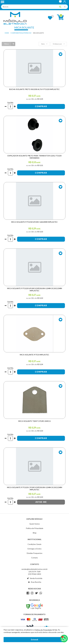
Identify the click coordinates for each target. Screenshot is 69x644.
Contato (34, 558)
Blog (35, 533)
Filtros (10, 44)
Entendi (34, 639)
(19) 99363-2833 (35, 574)
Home (7, 33)
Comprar (41, 106)
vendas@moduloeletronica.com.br (34, 569)
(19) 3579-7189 (35, 572)
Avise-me (41, 502)
